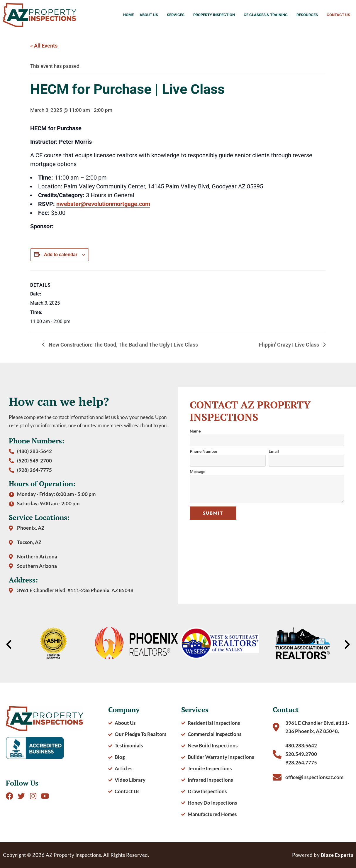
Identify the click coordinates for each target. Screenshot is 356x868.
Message (198, 472)
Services (177, 15)
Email (274, 451)
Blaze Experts (337, 855)
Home (128, 15)
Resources (309, 15)
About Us (150, 15)
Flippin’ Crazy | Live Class (290, 345)
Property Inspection (216, 15)
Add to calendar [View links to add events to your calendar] (61, 255)
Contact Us (338, 15)
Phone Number (204, 451)
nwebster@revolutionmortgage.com (103, 204)
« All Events (44, 46)
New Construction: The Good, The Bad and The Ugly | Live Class (123, 345)
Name (195, 431)
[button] (9, 644)
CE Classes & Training (267, 15)
